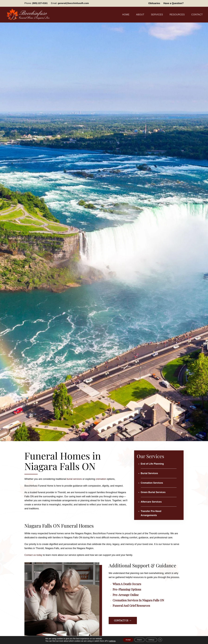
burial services (74, 479)
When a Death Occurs (127, 584)
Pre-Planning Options (127, 589)
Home (126, 15)
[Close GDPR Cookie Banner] (165, 640)
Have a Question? (174, 3)
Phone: (36, 3)
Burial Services (149, 473)
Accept (125, 640)
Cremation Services (152, 483)
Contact (197, 15)
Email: (70, 3)
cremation (101, 479)
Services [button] (157, 15)
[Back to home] (29, 15)
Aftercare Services (151, 502)
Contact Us (123, 620)
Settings (154, 640)
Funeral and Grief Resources (131, 605)
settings (107, 641)
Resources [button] (177, 15)
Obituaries (154, 3)
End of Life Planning (152, 464)
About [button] (140, 15)
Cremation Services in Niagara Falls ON (138, 600)
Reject (139, 640)
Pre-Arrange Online (126, 595)
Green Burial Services (153, 492)
